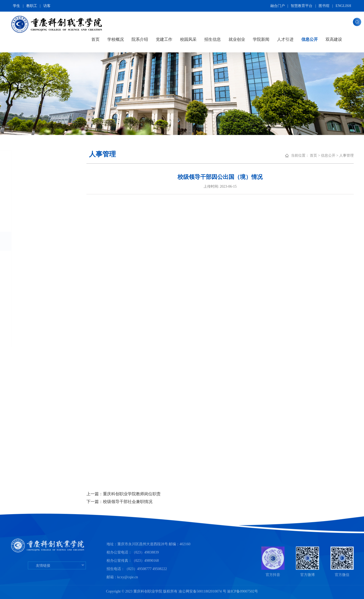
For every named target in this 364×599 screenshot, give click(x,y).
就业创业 (237, 39)
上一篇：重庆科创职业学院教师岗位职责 (136, 494)
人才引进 (285, 39)
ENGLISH (343, 6)
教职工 (32, 6)
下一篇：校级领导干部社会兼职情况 (132, 502)
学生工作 (29, 280)
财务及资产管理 (38, 223)
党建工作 (164, 39)
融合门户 (278, 6)
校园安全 (29, 318)
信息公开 (310, 39)
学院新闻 (261, 39)
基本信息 (29, 184)
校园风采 (188, 39)
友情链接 (57, 579)
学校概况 (116, 39)
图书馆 (324, 6)
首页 (95, 39)
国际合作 (29, 299)
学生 (17, 6)
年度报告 (29, 337)
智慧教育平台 (302, 6)
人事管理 (29, 241)
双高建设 (334, 39)
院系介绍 (140, 39)
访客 (47, 6)
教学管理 (29, 261)
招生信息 (213, 39)
